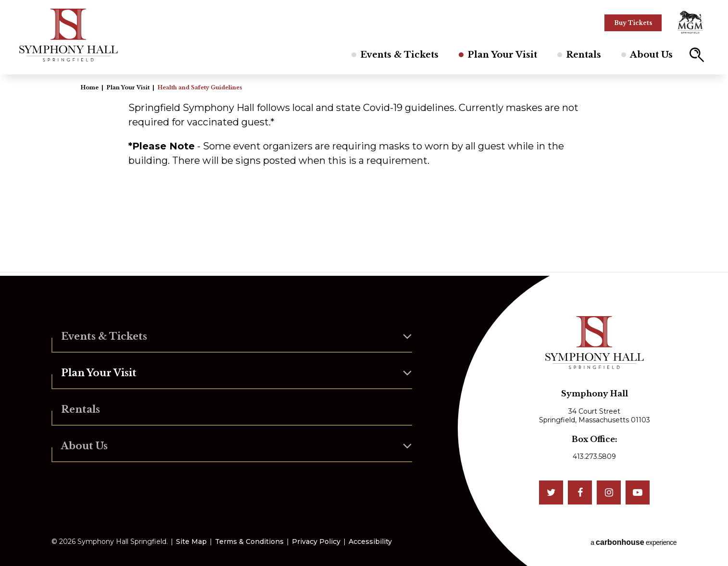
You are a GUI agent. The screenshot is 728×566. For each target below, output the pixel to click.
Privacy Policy (316, 541)
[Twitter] (551, 492)
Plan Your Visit (502, 55)
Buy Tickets (633, 23)
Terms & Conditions (249, 541)
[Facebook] (580, 492)
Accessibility (370, 541)
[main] (364, 173)
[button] (697, 55)
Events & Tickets (399, 55)
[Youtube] (638, 492)
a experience (634, 542)
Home (89, 87)
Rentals (584, 55)
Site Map (191, 541)
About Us (651, 55)
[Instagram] (609, 492)
